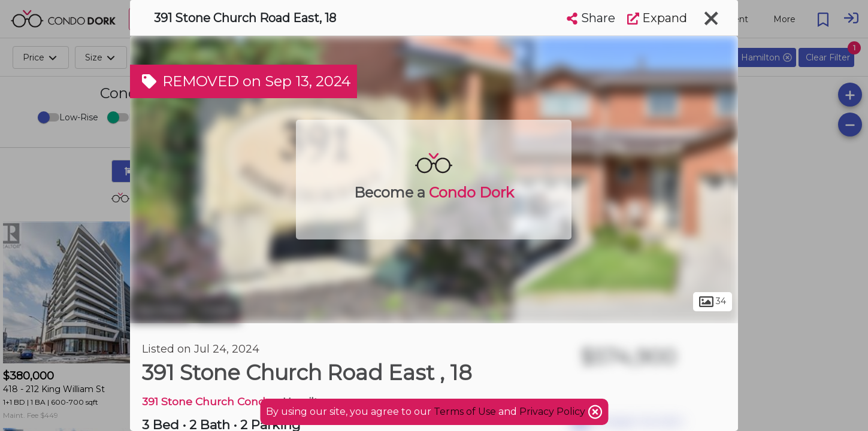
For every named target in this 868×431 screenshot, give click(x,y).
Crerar (218, 310)
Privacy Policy (554, 412)
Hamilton (161, 310)
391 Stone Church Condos (210, 401)
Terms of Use (465, 412)
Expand (657, 18)
